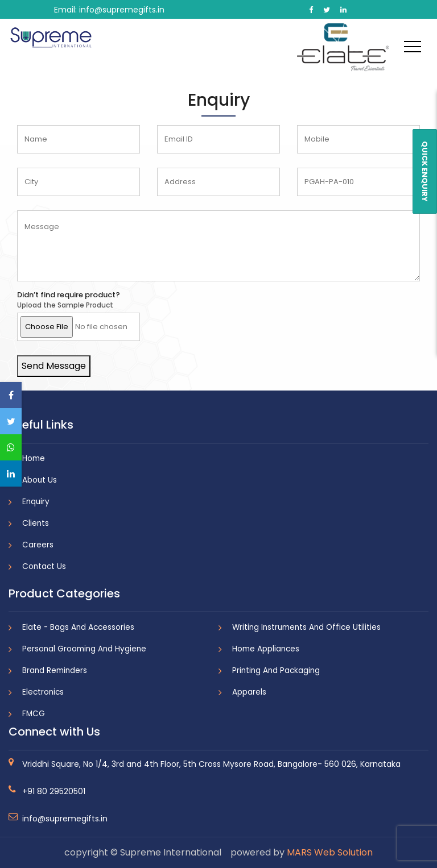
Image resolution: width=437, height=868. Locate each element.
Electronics (43, 692)
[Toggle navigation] (413, 46)
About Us (40, 480)
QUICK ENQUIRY (425, 171)
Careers (38, 545)
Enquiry (36, 502)
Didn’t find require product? (69, 295)
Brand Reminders (55, 670)
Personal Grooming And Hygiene (84, 649)
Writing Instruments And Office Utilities (306, 627)
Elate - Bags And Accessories (78, 627)
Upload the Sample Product (65, 305)
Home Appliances (266, 649)
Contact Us (44, 566)
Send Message (54, 366)
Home (34, 458)
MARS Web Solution (330, 852)
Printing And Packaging (276, 670)
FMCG (34, 714)
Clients (36, 523)
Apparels (249, 692)
